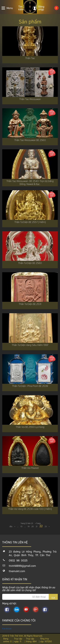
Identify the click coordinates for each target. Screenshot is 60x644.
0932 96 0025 (18, 560)
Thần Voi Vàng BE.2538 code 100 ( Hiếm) (30, 509)
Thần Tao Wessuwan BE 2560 (30, 140)
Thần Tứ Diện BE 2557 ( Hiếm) (30, 222)
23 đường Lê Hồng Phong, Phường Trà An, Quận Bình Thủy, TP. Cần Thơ (33, 553)
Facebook (7, 629)
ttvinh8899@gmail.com (22, 566)
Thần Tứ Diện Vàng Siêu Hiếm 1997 (30, 345)
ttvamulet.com (17, 571)
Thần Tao (30, 58)
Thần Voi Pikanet (30, 468)
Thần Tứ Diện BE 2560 (30, 263)
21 (37, 526)
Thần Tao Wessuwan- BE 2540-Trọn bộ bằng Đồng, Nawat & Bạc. (30, 183)
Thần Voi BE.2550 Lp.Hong (30, 427)
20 (33, 526)
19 (29, 526)
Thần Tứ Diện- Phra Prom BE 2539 (30, 386)
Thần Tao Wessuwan (30, 99)
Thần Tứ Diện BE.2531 (30, 304)
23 (46, 526)
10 (21, 526)
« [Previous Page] (15, 526)
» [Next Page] (49, 526)
